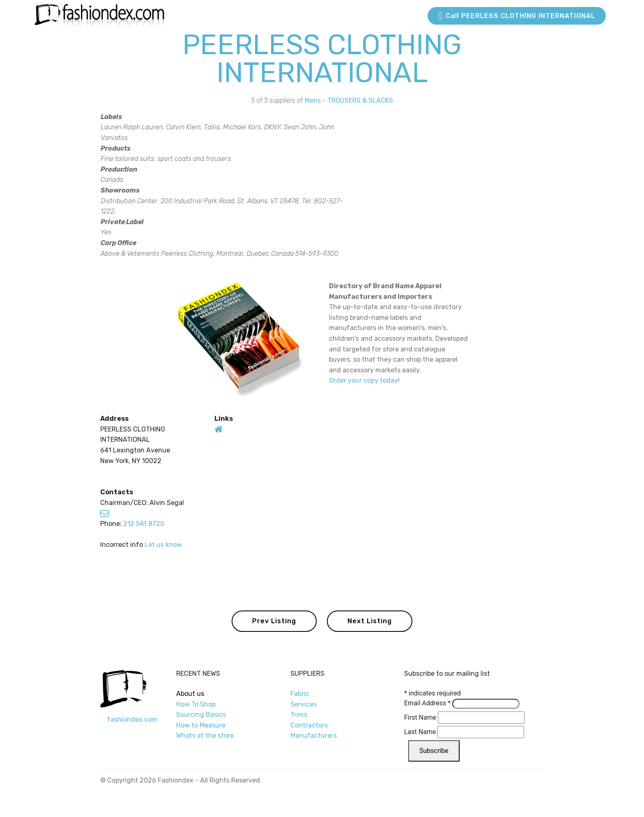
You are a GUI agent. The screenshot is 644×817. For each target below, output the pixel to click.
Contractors (309, 725)
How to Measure (201, 725)
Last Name (420, 732)
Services (304, 704)
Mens (313, 100)
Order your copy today (363, 380)
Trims (299, 715)
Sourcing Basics (201, 715)
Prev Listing (274, 621)
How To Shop (197, 704)
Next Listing (370, 621)
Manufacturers (314, 736)
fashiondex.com (132, 719)
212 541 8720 (144, 524)
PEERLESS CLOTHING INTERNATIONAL (322, 59)
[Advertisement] (461, 188)
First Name (420, 717)
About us (190, 694)
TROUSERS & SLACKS (360, 100)
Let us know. (164, 545)
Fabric (300, 694)
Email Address (427, 703)
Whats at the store (205, 736)
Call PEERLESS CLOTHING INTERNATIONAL (517, 16)
